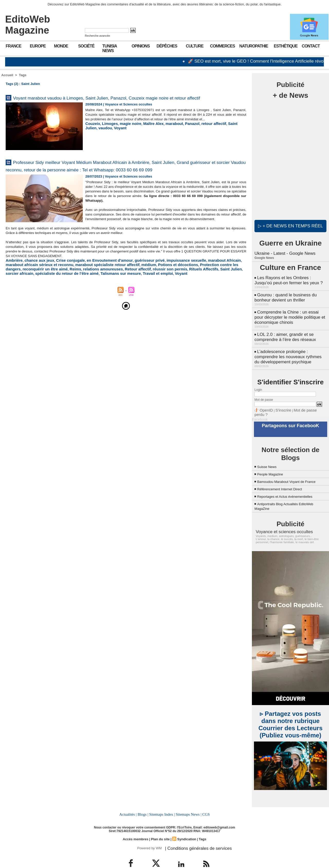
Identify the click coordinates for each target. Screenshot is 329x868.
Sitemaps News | (188, 803)
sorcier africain (170, 292)
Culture (195, 46)
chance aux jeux (35, 284)
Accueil (7, 75)
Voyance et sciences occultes (279, 521)
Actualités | (130, 803)
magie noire (125, 135)
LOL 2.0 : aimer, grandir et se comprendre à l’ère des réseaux (283, 331)
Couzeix (92, 135)
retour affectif (198, 135)
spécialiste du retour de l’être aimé (211, 292)
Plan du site (160, 827)
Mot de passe (264, 391)
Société (86, 46)
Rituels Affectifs (123, 292)
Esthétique (286, 46)
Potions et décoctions (127, 288)
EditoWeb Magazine (28, 25)
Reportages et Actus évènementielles (291, 486)
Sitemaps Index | (162, 803)
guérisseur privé (131, 284)
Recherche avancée (97, 36)
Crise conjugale (62, 284)
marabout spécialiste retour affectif (65, 288)
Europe (38, 46)
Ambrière (13, 284)
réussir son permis (93, 292)
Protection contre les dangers (170, 288)
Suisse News (269, 452)
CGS (204, 803)
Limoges (107, 135)
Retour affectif (65, 292)
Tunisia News (110, 48)
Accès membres (137, 827)
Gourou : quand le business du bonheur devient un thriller (284, 294)
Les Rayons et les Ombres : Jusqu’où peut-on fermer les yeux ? (290, 277)
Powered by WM (148, 836)
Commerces (222, 46)
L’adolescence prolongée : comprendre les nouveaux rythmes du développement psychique (289, 349)
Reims (11, 292)
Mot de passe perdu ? (303, 401)
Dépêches (167, 46)
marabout (163, 135)
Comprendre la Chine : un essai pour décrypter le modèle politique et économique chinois (289, 312)
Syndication (185, 827)
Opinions (141, 46)
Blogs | (144, 803)
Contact (311, 46)
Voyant (91, 139)
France (13, 46)
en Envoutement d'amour (97, 284)
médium (101, 288)
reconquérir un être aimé (215, 288)
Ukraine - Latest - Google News (283, 251)
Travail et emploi (56, 296)
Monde (61, 46)
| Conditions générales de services (193, 836)
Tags (22, 75)
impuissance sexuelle (163, 284)
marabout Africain (197, 284)
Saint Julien (220, 135)
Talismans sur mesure (23, 296)
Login (258, 381)
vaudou (237, 135)
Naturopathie (254, 46)
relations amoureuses (35, 292)
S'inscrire (279, 401)
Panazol (179, 135)
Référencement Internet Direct (285, 479)
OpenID (265, 401)
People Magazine (273, 459)
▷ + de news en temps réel (291, 224)
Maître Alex (145, 135)
